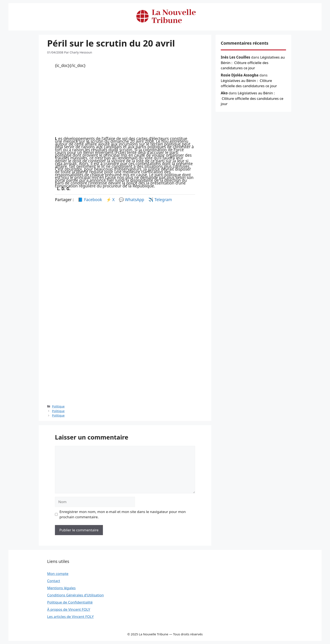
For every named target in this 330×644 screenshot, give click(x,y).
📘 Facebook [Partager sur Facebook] (90, 200)
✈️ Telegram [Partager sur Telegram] (160, 200)
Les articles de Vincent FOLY (70, 617)
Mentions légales (61, 588)
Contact (54, 581)
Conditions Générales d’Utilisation (75, 595)
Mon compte (58, 574)
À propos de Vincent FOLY (69, 609)
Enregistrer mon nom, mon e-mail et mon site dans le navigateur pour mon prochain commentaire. (123, 514)
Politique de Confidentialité (70, 602)
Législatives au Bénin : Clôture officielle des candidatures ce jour (253, 63)
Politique (58, 406)
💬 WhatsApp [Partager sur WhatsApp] (132, 200)
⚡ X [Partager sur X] (111, 200)
